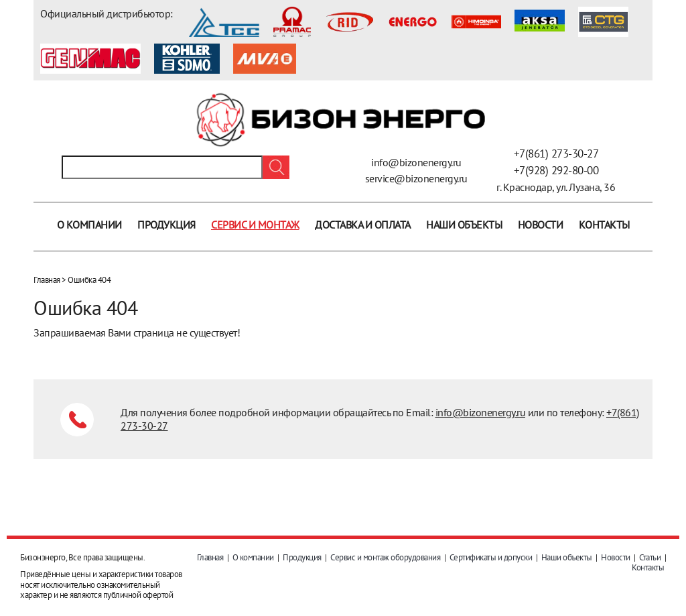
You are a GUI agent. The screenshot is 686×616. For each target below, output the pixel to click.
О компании (89, 225)
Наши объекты (464, 225)
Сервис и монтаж (255, 225)
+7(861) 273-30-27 (556, 153)
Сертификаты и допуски (491, 557)
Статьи (650, 557)
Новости (541, 225)
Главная (47, 280)
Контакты (604, 225)
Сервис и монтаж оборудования (385, 557)
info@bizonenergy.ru (416, 162)
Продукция (166, 225)
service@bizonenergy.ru (416, 178)
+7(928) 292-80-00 (556, 170)
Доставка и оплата (363, 225)
